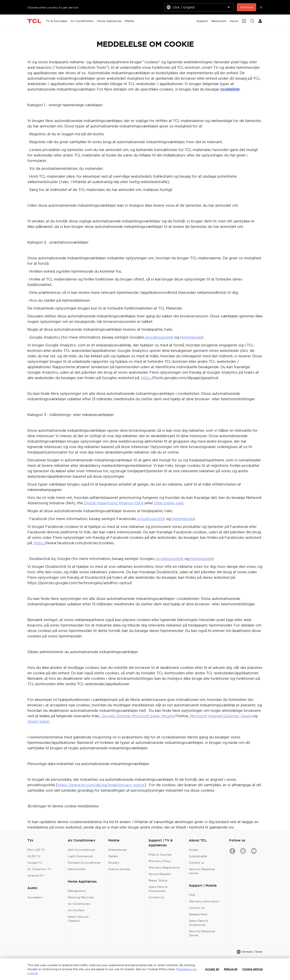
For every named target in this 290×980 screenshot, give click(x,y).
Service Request (160, 874)
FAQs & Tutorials (160, 855)
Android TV (36, 876)
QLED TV (34, 856)
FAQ (192, 895)
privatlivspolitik (159, 337)
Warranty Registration (164, 867)
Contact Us (156, 897)
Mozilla (168, 716)
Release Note (198, 914)
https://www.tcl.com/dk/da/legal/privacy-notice (101, 785)
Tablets (113, 856)
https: (146, 378)
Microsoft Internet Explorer (214, 716)
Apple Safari (38, 721)
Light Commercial (80, 856)
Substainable (198, 856)
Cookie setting (252, 969)
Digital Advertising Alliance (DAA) (114, 503)
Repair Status (158, 880)
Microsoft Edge (145, 716)
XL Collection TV (39, 869)
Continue (246, 7)
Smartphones (118, 850)
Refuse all (231, 969)
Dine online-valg (168, 503)
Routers (114, 863)
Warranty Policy (160, 861)
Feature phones (119, 869)
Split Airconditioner (82, 850)
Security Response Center (202, 871)
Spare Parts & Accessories (158, 889)
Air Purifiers (76, 910)
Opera (246, 716)
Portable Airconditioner (84, 863)
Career (194, 850)
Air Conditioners (79, 904)
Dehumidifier (77, 869)
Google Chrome (115, 716)
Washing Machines (81, 897)
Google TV (35, 863)
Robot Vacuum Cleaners (78, 919)
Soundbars (35, 897)
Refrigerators (77, 891)
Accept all (212, 969)
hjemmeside (190, 337)
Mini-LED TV (36, 850)
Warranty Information (204, 901)
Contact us (197, 863)
